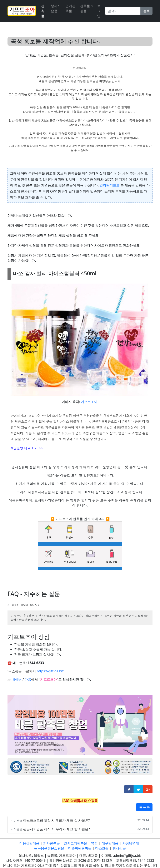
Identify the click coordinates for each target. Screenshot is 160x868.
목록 (144, 807)
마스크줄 (102, 848)
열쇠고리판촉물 (75, 843)
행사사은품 (56, 8)
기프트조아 (89, 402)
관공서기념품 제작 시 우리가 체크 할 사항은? (56, 829)
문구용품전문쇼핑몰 (49, 848)
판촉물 (43, 11)
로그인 (99, 11)
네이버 (17, 679)
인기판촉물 (70, 8)
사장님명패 (131, 843)
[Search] (123, 11)
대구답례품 (110, 843)
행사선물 (119, 848)
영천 (94, 843)
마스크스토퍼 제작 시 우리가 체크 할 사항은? (56, 820)
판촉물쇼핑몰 (87, 8)
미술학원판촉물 (80, 848)
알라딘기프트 (110, 185)
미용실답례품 (29, 843)
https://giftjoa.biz (50, 671)
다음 (28, 679)
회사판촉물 (51, 843)
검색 (146, 11)
